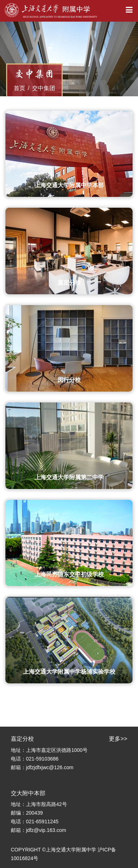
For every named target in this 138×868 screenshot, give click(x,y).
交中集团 (44, 88)
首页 (19, 88)
